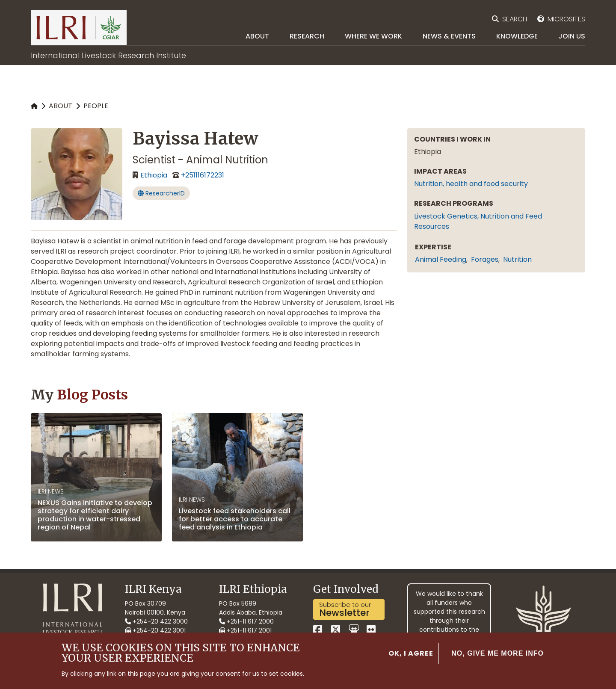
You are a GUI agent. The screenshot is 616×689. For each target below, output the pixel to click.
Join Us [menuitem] (572, 36)
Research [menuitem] (307, 36)
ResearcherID (161, 193)
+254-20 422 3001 (155, 630)
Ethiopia (154, 175)
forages (485, 259)
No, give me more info (498, 653)
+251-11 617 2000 (246, 621)
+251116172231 (203, 175)
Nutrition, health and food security (471, 184)
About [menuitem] (257, 36)
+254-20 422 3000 (156, 621)
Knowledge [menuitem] (517, 36)
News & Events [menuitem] (449, 36)
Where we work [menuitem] (373, 36)
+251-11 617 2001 (245, 630)
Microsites (566, 19)
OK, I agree (411, 653)
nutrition (517, 259)
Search (515, 19)
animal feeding (441, 259)
